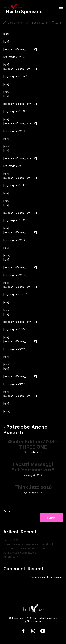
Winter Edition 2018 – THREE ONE (33, 444)
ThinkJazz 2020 (11, 540)
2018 (58, 23)
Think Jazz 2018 (33, 487)
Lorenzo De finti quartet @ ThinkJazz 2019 (25, 549)
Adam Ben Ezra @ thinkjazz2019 (20, 553)
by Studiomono (33, 621)
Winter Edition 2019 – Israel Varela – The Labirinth (28, 544)
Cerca (7, 511)
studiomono (15, 23)
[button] (61, 8)
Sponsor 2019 (10, 557)
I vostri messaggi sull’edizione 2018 (33, 467)
